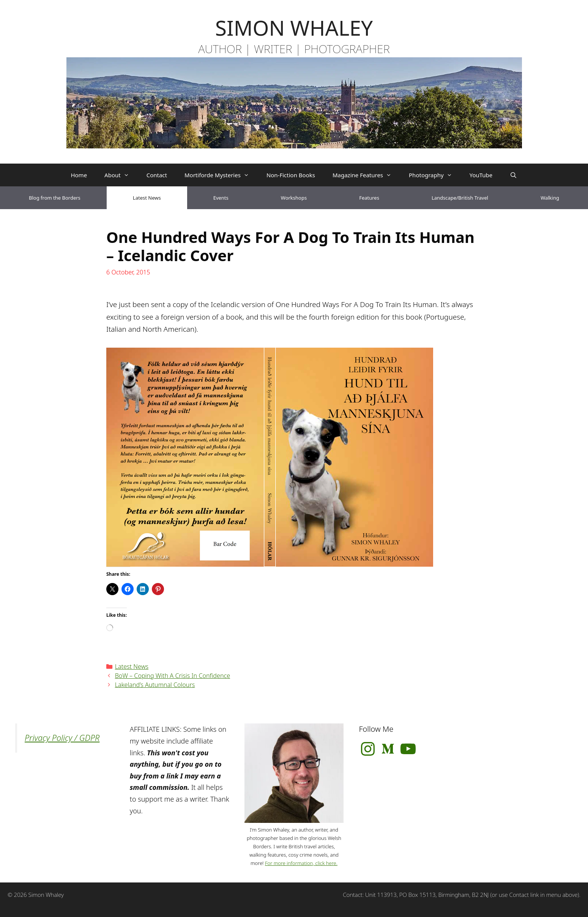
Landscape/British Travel (460, 198)
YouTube (481, 175)
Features (369, 198)
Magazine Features (366, 175)
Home (79, 175)
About (121, 175)
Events (221, 198)
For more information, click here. (301, 863)
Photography (435, 175)
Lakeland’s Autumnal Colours (155, 685)
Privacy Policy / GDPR (62, 738)
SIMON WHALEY (294, 28)
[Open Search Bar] (513, 175)
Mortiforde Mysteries (221, 175)
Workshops (294, 198)
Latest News (147, 198)
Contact (157, 175)
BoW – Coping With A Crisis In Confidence (173, 676)
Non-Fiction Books (291, 175)
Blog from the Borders (55, 198)
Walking (550, 198)
